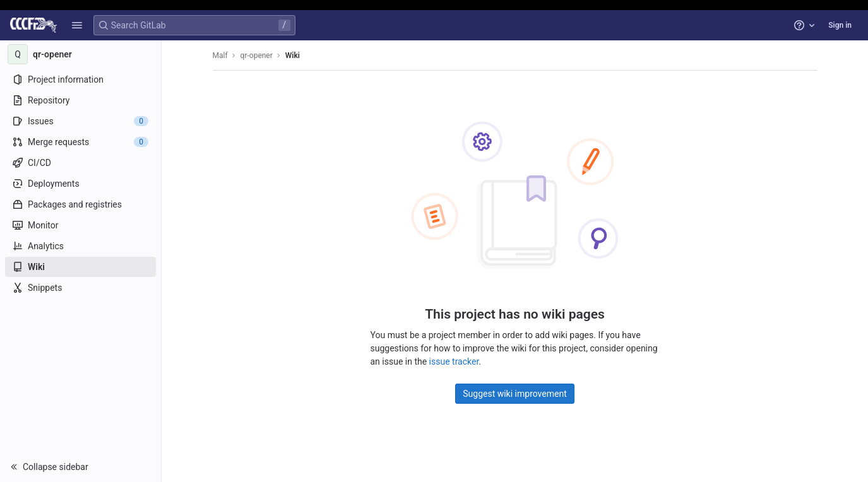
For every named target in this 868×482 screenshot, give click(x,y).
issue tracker (454, 361)
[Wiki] (80, 267)
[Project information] (80, 79)
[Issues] (80, 121)
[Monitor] (80, 225)
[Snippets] (80, 288)
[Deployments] (80, 184)
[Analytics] (80, 246)
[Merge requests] (80, 142)
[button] (77, 25)
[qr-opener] (81, 54)
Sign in (840, 25)
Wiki (293, 56)
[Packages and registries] (80, 204)
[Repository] (80, 100)
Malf (220, 56)
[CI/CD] (80, 163)
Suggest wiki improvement (515, 394)
